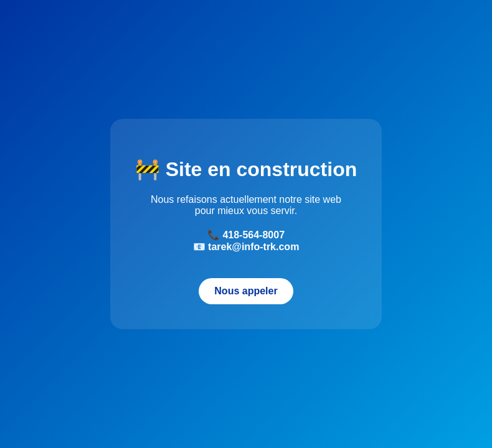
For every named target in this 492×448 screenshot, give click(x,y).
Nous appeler (246, 291)
